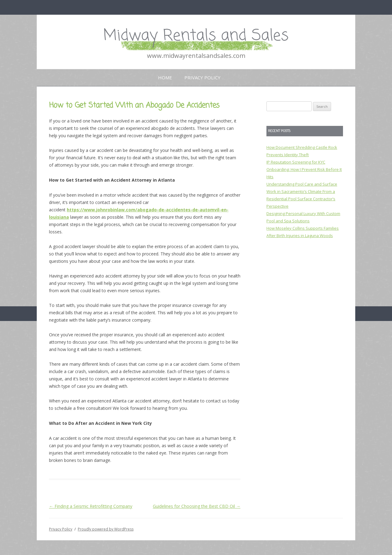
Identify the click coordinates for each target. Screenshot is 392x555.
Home (165, 77)
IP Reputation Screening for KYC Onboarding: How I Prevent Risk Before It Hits (304, 169)
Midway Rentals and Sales (196, 36)
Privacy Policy (202, 77)
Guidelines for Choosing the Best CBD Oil (197, 506)
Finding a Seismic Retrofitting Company (91, 506)
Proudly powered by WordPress (106, 529)
